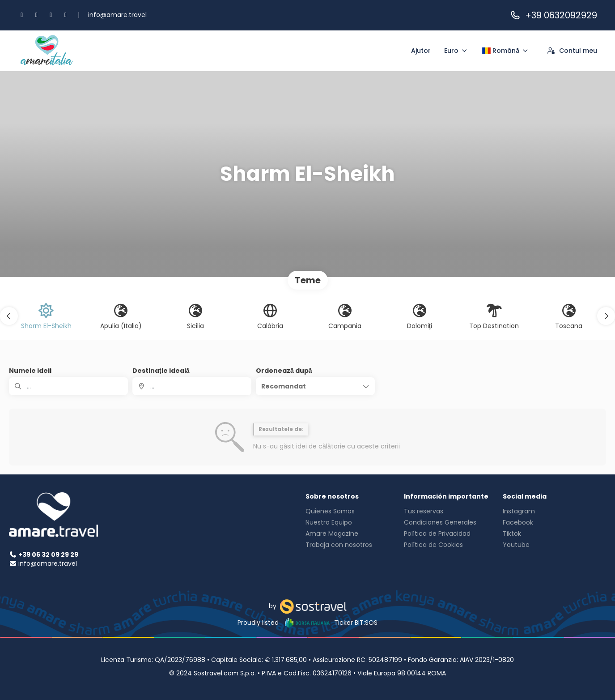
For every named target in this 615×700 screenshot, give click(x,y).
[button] (9, 316)
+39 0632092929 (553, 15)
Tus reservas (424, 511)
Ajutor (421, 51)
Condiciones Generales (440, 522)
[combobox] (192, 386)
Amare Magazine (332, 534)
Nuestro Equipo (329, 522)
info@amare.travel (117, 15)
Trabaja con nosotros (339, 545)
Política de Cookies (433, 545)
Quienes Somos (330, 511)
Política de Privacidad (437, 534)
